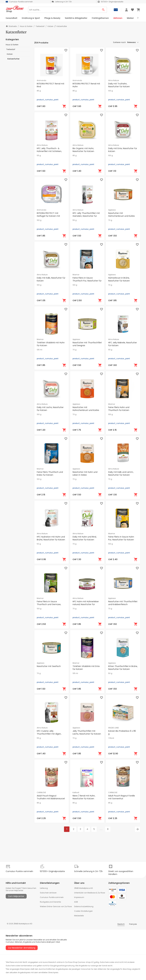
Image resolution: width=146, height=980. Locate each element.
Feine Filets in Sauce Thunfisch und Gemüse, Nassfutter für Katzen (49, 604)
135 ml (39, 350)
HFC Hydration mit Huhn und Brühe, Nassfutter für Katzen (51, 538)
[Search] (64, 10)
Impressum (79, 897)
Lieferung (44, 888)
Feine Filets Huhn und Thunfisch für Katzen (119, 409)
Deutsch (121, 924)
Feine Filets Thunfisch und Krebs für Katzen (50, 473)
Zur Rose (101, 893)
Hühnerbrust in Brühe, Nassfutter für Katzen (119, 279)
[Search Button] (103, 10)
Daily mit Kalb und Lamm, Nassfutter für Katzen (121, 473)
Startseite (11, 26)
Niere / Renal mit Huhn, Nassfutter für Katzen (84, 797)
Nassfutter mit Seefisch (49, 666)
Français (133, 924)
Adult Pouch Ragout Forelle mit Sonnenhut (122, 797)
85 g (39, 91)
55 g (39, 156)
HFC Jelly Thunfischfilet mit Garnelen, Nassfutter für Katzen (86, 216)
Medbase (91, 893)
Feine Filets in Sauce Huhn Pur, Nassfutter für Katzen (121, 538)
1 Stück (111, 738)
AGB (76, 902)
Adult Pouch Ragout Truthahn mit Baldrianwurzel (51, 797)
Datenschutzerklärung (84, 906)
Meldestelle (79, 916)
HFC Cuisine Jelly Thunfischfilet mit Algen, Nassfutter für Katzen (49, 734)
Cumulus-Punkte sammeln (52, 897)
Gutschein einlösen (48, 893)
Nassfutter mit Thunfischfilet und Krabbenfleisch (123, 603)
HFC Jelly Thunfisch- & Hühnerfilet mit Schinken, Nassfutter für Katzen (49, 151)
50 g (39, 544)
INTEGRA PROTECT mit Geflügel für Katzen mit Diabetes (48, 216)
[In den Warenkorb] (64, 106)
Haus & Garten (26, 26)
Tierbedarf (40, 26)
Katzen (51, 26)
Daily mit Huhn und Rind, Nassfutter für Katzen (85, 538)
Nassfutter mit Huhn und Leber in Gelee (85, 473)
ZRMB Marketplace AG (83, 888)
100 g (110, 91)
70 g (110, 220)
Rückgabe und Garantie (50, 902)
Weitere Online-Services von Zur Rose (56, 906)
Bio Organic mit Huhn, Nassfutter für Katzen (83, 150)
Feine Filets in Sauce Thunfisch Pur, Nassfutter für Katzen (87, 281)
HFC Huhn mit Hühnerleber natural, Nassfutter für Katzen (86, 604)
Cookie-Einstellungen (83, 911)
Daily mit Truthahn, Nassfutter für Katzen (119, 85)
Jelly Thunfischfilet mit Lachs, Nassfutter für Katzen (87, 732)
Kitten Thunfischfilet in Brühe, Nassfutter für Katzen (123, 668)
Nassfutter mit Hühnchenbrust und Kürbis (121, 215)
